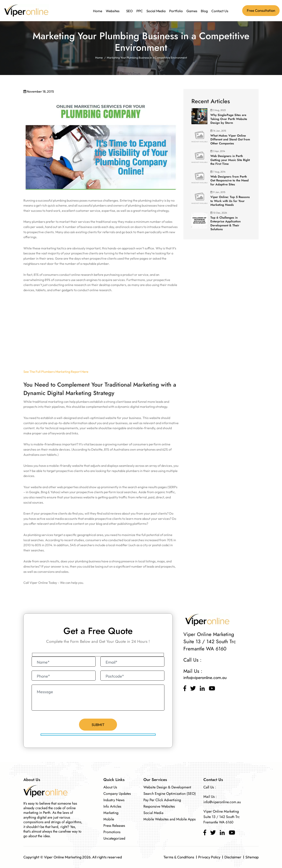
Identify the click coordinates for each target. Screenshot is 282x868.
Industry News (114, 800)
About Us (110, 787)
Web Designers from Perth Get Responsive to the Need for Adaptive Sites (229, 180)
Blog (204, 11)
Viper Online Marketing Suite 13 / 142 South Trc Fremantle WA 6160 (222, 817)
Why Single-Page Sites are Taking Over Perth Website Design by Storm (229, 119)
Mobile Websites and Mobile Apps (169, 819)
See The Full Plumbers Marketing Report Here (56, 372)
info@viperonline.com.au (205, 677)
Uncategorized (114, 838)
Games (192, 11)
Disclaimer (233, 857)
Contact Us (220, 11)
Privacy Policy (209, 857)
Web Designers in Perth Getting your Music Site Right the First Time (230, 160)
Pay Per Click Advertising (162, 800)
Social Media (156, 11)
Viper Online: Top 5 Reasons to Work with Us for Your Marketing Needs (230, 201)
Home (98, 11)
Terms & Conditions (179, 857)
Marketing (111, 813)
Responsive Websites (159, 806)
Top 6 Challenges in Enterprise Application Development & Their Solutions (225, 223)
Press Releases (114, 826)
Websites (113, 11)
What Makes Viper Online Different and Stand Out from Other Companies (230, 139)
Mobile (109, 819)
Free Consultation (261, 10)
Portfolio (176, 11)
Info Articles (112, 806)
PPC (140, 11)
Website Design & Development (167, 787)
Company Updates (117, 794)
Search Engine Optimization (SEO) (170, 794)
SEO (129, 11)
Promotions (112, 832)
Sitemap (252, 857)
